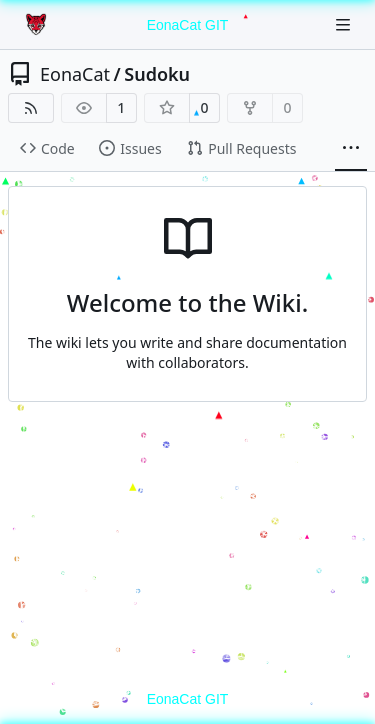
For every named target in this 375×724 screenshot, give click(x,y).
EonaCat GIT (188, 25)
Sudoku (157, 74)
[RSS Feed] (31, 108)
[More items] (351, 149)
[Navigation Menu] (345, 24)
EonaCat (75, 74)
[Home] (38, 25)
